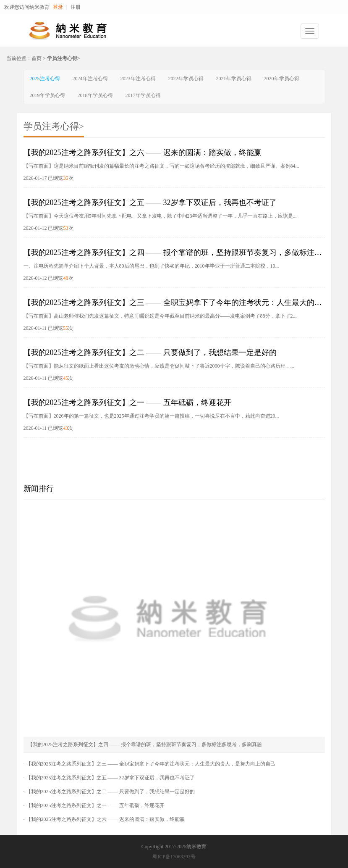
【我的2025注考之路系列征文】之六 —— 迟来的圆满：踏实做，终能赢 (143, 153)
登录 (58, 7)
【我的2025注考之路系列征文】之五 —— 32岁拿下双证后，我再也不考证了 (150, 203)
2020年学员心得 (282, 79)
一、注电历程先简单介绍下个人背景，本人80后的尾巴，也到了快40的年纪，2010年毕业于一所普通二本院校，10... (151, 266)
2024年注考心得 (90, 79)
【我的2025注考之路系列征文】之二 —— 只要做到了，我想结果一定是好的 (150, 352)
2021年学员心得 (234, 79)
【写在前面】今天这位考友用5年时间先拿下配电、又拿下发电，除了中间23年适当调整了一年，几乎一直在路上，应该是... (160, 216)
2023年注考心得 (138, 79)
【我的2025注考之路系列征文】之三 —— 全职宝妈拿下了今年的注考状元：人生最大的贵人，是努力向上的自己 (151, 764)
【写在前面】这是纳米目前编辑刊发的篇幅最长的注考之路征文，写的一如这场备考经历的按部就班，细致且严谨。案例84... (161, 166)
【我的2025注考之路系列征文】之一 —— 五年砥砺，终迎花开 (127, 402)
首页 (37, 58)
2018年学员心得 (95, 95)
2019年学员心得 (47, 95)
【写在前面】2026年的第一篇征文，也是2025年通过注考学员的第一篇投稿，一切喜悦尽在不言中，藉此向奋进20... (151, 416)
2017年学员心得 (143, 95)
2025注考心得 (45, 79)
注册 (76, 7)
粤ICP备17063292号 (174, 857)
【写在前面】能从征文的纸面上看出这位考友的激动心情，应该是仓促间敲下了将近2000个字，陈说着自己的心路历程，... (159, 366)
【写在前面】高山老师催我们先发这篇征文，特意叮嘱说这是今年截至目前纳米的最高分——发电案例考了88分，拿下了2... (160, 316)
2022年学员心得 (186, 79)
